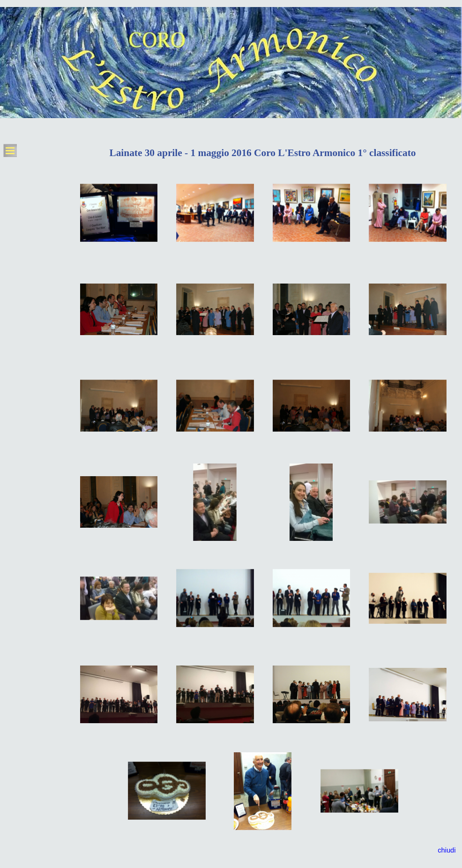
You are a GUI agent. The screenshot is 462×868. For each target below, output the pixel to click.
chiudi (447, 850)
